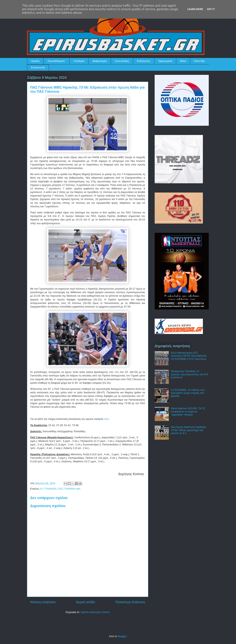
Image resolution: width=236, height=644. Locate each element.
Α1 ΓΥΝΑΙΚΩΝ (48, 489)
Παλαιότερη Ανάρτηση (130, 602)
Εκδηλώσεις (144, 61)
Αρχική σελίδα (85, 602)
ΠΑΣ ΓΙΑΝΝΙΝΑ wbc (69, 489)
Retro (183, 61)
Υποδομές (79, 61)
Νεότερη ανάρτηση (43, 602)
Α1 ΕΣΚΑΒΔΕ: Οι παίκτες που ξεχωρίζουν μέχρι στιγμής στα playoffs (188, 393)
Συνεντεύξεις (122, 61)
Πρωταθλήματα (56, 61)
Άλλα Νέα (199, 61)
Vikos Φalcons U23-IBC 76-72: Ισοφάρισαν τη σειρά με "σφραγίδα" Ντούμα (188, 411)
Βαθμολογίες (100, 61)
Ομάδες (35, 61)
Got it (211, 9)
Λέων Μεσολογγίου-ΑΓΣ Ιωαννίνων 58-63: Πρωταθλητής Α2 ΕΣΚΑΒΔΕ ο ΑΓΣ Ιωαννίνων (189, 356)
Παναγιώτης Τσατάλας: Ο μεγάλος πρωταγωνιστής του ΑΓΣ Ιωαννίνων (190, 374)
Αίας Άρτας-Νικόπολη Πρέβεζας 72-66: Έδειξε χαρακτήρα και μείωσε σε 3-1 (188, 430)
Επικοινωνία (38, 67)
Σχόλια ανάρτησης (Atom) (95, 612)
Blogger (122, 636)
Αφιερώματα (165, 61)
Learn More (195, 9)
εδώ (106, 419)
